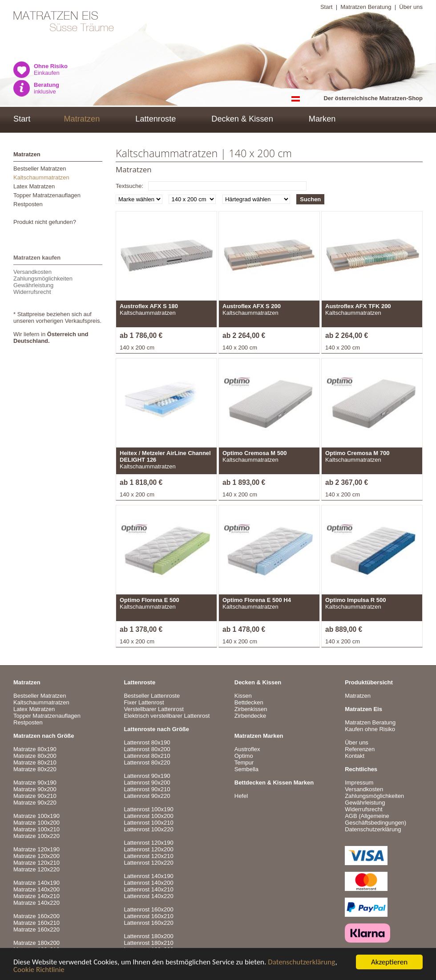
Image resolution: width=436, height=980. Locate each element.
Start (326, 7)
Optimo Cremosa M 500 (255, 453)
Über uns (411, 7)
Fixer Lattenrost (144, 702)
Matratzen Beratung (366, 7)
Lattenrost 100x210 (148, 823)
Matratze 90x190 (35, 783)
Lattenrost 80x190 (147, 742)
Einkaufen (51, 69)
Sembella (246, 769)
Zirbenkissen (251, 709)
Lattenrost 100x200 (148, 816)
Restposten (28, 204)
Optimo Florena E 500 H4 (257, 600)
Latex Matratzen (34, 186)
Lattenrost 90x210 (147, 789)
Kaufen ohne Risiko (370, 729)
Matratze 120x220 (36, 869)
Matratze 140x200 (36, 889)
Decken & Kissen (242, 119)
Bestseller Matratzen (40, 169)
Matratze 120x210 (36, 863)
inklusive (46, 88)
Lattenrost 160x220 (148, 923)
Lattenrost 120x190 (148, 843)
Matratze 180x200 (36, 943)
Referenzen (360, 749)
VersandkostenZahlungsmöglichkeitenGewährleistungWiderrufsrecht (43, 282)
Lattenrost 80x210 (147, 756)
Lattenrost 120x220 (148, 863)
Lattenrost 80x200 (147, 749)
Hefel (241, 796)
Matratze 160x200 (36, 916)
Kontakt (355, 756)
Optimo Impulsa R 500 (356, 600)
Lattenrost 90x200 (147, 783)
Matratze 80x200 (35, 756)
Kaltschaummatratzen (41, 177)
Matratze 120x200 (36, 856)
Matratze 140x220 (36, 903)
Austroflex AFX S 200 (252, 306)
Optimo (244, 756)
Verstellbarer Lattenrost (153, 709)
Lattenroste (155, 119)
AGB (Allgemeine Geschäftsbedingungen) (375, 819)
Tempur (244, 762)
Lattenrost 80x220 (147, 762)
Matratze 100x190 (36, 816)
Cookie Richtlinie (39, 970)
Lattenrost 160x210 (148, 916)
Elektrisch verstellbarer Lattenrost (167, 716)
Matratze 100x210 (36, 829)
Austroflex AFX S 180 (149, 306)
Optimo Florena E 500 (149, 600)
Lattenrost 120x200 (148, 849)
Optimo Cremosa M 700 (357, 453)
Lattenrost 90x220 (147, 796)
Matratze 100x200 (36, 823)
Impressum (359, 783)
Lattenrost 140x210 (148, 889)
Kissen (243, 696)
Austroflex (247, 749)
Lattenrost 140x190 (148, 876)
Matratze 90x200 (35, 789)
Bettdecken (249, 702)
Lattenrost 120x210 (148, 856)
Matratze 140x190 (36, 883)
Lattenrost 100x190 (148, 809)
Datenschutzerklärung (301, 962)
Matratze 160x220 (36, 929)
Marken (322, 119)
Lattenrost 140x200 (148, 883)
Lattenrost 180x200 (148, 936)
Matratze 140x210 (36, 896)
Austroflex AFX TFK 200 (358, 306)
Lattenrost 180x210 (148, 943)
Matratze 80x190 (35, 749)
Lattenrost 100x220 (148, 829)
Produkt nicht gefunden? (45, 222)
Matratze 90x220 (35, 803)
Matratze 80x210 (35, 762)
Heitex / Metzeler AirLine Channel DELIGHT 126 (165, 456)
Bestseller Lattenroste (152, 696)
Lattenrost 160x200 (148, 909)
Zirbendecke (250, 716)
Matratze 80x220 (35, 769)
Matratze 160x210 (36, 923)
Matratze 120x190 (36, 849)
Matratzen (82, 119)
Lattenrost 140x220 (148, 896)
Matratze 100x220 (36, 836)
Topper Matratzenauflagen (47, 195)
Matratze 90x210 (35, 796)
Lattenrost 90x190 (147, 776)
